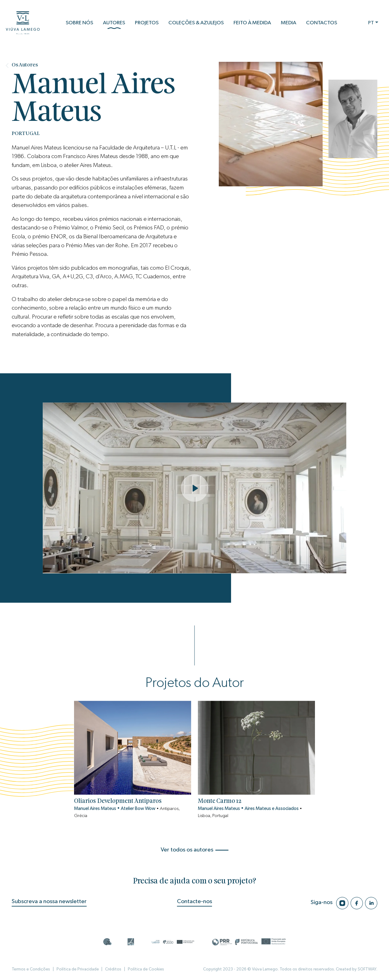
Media (289, 24)
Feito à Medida (252, 24)
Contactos (322, 24)
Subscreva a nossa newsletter (49, 901)
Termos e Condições (31, 969)
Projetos (147, 24)
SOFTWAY (367, 969)
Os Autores (25, 65)
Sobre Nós (79, 24)
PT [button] (371, 24)
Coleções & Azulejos (196, 24)
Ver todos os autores (195, 850)
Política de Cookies (145, 969)
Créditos (113, 969)
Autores (114, 26)
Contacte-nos (194, 901)
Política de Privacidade (77, 969)
